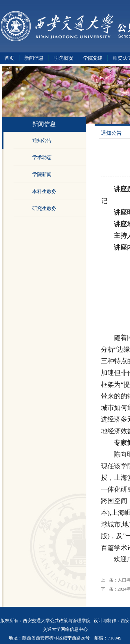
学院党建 (93, 58)
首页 (9, 58)
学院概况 (63, 58)
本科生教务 (44, 191)
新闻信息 (34, 58)
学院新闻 (42, 174)
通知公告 (42, 140)
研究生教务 (44, 208)
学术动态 (42, 157)
